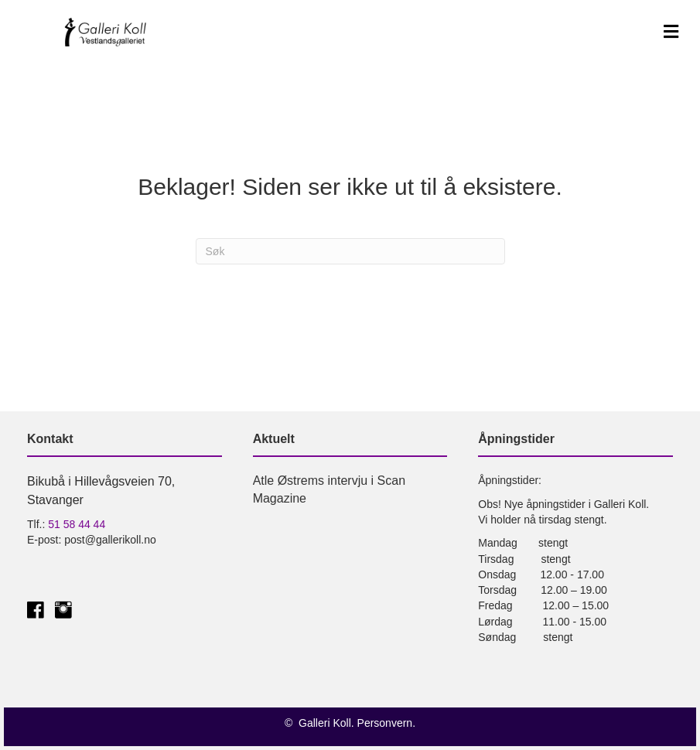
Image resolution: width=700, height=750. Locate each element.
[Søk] (350, 251)
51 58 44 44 (77, 524)
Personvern (385, 723)
